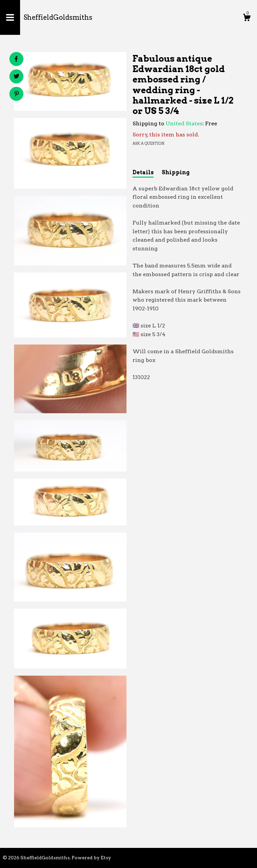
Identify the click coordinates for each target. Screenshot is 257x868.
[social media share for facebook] (16, 59)
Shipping (176, 172)
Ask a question (148, 143)
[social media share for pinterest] (17, 95)
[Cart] (247, 18)
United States (184, 123)
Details (143, 172)
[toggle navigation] (10, 17)
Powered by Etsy (91, 858)
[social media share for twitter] (17, 77)
